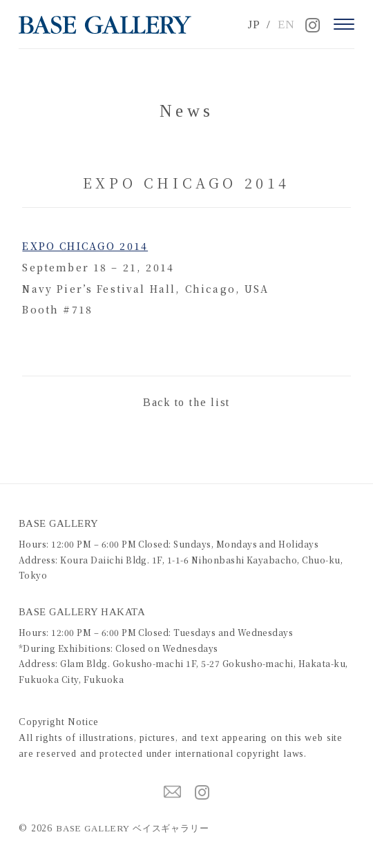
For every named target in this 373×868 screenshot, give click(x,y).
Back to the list (186, 402)
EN (286, 25)
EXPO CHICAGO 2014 (85, 246)
